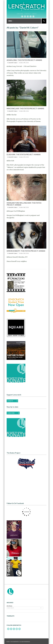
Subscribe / (20, 14)
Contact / (28, 14)
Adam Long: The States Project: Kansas (24, 60)
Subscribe (11, 413)
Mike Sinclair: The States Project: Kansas (25, 108)
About (34, 14)
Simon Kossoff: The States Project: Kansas (26, 251)
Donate (10, 401)
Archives (9, 606)
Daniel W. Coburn (13, 63)
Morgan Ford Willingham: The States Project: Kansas (24, 204)
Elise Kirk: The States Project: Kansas (24, 154)
